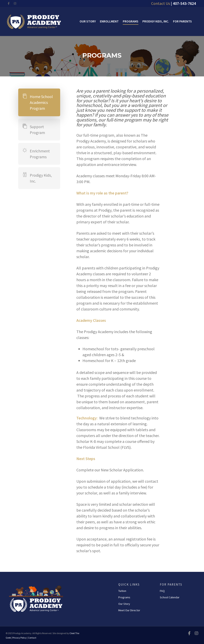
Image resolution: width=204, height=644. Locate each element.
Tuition (122, 591)
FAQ (162, 591)
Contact (32, 638)
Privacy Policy (20, 638)
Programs (131, 21)
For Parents (182, 21)
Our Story (88, 21)
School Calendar (170, 597)
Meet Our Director (129, 610)
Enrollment (109, 21)
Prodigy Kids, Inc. (156, 21)
